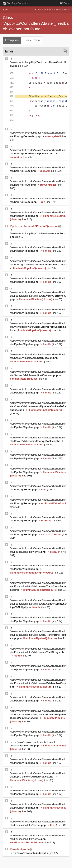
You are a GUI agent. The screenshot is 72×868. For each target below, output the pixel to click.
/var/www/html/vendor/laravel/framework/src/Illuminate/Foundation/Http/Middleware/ (38, 296)
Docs (65, 3)
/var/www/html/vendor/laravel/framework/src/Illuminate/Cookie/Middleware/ (38, 406)
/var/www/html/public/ (31, 853)
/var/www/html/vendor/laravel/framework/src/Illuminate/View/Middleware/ (38, 327)
